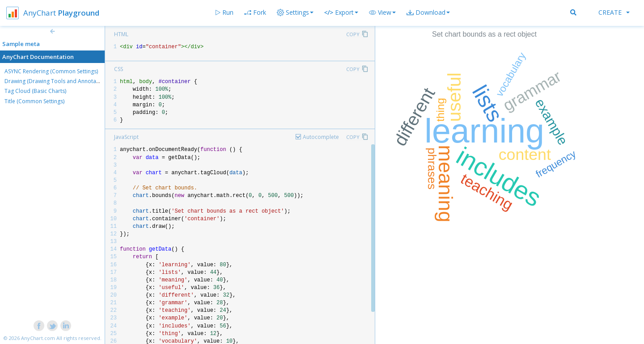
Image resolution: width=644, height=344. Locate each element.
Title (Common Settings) (34, 101)
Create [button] (614, 12)
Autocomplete (321, 137)
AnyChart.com (38, 338)
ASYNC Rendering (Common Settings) (51, 71)
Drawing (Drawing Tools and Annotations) (57, 81)
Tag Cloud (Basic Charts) (35, 91)
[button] (382, 13)
